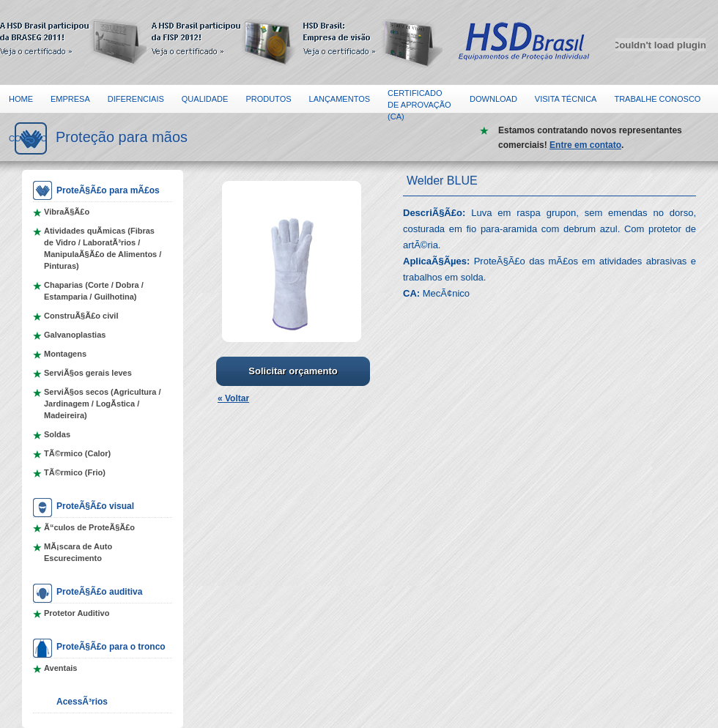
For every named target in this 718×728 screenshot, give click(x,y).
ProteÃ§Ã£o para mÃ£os (108, 190)
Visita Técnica (566, 99)
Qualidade (205, 99)
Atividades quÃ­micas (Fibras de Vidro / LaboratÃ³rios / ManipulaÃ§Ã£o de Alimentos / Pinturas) (103, 248)
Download (493, 99)
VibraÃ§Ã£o (67, 212)
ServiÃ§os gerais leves (88, 373)
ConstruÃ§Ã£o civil (81, 316)
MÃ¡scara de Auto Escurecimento (78, 552)
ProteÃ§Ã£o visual (95, 506)
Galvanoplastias (75, 335)
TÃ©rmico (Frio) (75, 472)
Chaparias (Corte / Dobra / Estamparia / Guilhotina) (94, 291)
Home (21, 99)
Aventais (60, 668)
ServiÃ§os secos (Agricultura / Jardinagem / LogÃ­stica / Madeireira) (103, 404)
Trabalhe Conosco (657, 99)
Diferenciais (136, 99)
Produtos (268, 99)
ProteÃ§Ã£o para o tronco (111, 647)
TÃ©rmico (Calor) (77, 453)
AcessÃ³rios (82, 702)
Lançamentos (340, 99)
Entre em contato (585, 145)
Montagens (65, 354)
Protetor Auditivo (77, 613)
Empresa (70, 99)
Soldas (57, 434)
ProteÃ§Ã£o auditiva (99, 592)
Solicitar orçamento (293, 371)
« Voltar (233, 398)
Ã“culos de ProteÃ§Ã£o (89, 527)
